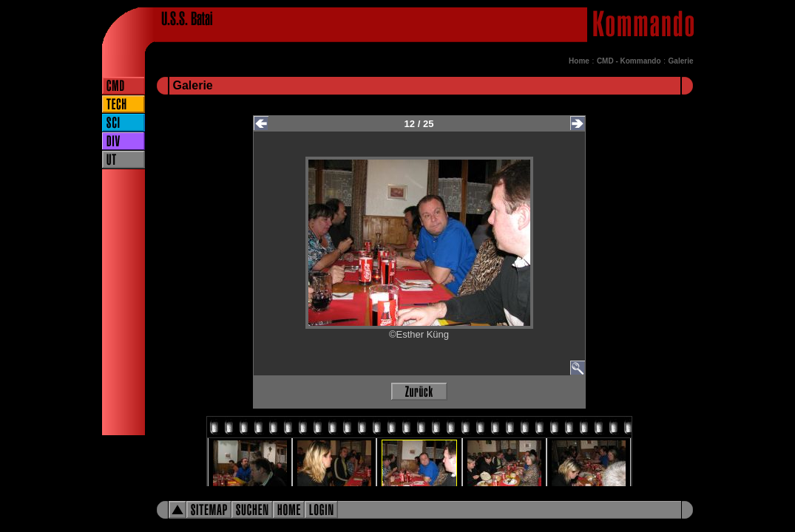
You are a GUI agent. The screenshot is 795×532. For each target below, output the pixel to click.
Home (579, 61)
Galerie (681, 61)
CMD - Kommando (629, 61)
